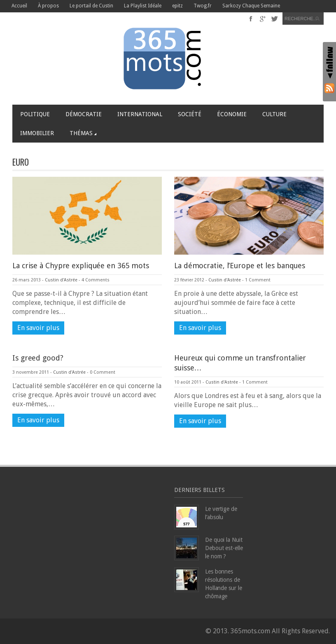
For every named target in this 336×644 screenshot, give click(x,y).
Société (190, 114)
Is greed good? (38, 358)
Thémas (83, 133)
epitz (177, 6)
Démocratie (84, 114)
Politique (35, 114)
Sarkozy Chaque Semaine (251, 6)
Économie (232, 114)
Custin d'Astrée (61, 280)
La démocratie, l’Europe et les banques (240, 266)
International (140, 114)
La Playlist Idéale (143, 6)
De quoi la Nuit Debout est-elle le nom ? (224, 548)
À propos (48, 6)
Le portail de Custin (91, 6)
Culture (274, 114)
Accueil (19, 6)
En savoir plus (38, 328)
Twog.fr (203, 6)
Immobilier (37, 133)
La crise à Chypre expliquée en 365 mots (81, 266)
